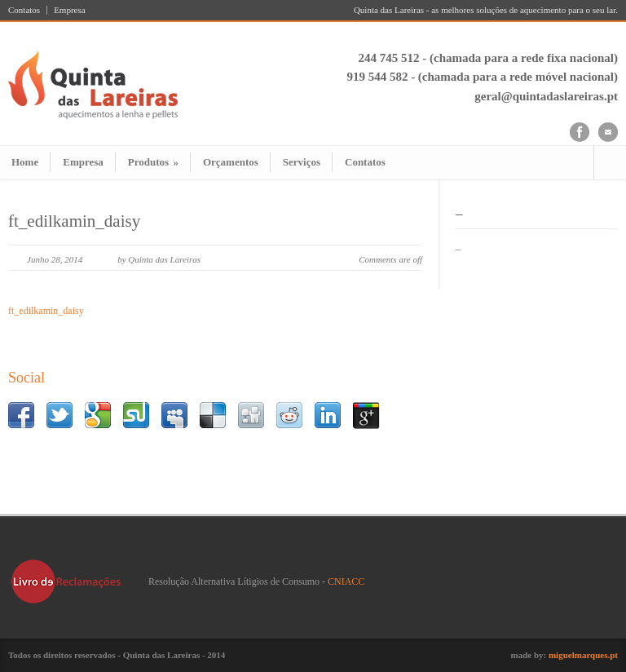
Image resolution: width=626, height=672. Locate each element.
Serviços (302, 162)
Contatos (24, 10)
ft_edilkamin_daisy (74, 221)
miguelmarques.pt (583, 655)
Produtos (153, 162)
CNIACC (346, 581)
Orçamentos (231, 162)
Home (25, 162)
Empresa (69, 10)
